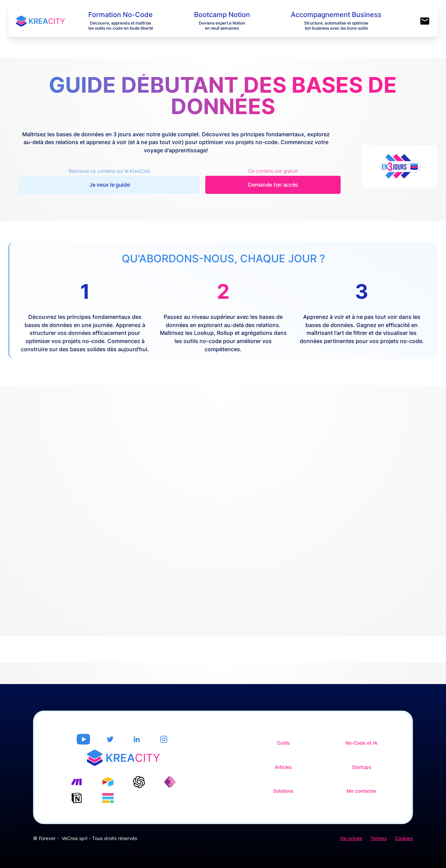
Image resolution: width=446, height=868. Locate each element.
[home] (48, 21)
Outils (283, 743)
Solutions (283, 791)
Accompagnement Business (336, 15)
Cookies (404, 838)
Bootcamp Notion (222, 15)
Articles (283, 767)
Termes (379, 838)
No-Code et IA (361, 743)
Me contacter (361, 791)
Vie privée (351, 838)
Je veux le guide (109, 185)
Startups (362, 767)
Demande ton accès (273, 185)
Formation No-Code (121, 15)
